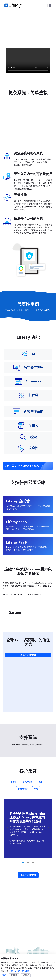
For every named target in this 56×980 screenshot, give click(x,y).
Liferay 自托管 (10, 943)
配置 (4, 975)
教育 (41, 679)
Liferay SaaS (9, 934)
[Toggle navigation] (50, 5)
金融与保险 (28, 679)
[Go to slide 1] (23, 760)
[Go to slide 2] (28, 760)
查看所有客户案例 (28, 590)
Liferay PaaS (9, 938)
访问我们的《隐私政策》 (21, 971)
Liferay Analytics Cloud (15, 952)
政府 (36, 686)
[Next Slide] (49, 726)
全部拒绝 (26, 975)
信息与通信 (23, 686)
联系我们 (28, 913)
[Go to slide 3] (33, 760)
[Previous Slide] (7, 726)
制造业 (13, 679)
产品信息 (10, 929)
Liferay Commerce (12, 947)
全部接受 (14, 975)
